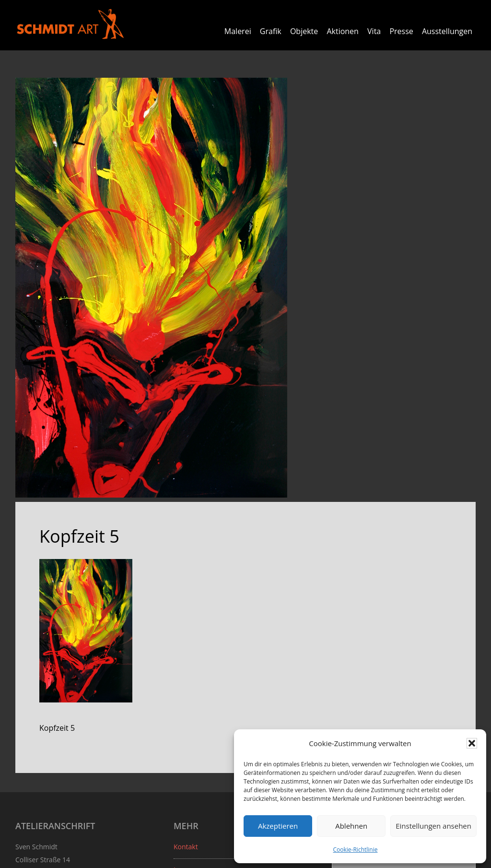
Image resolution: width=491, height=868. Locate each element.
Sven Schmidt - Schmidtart (70, 24)
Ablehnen (351, 826)
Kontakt (186, 846)
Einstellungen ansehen (433, 826)
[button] (472, 743)
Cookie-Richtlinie (356, 850)
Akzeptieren (278, 826)
